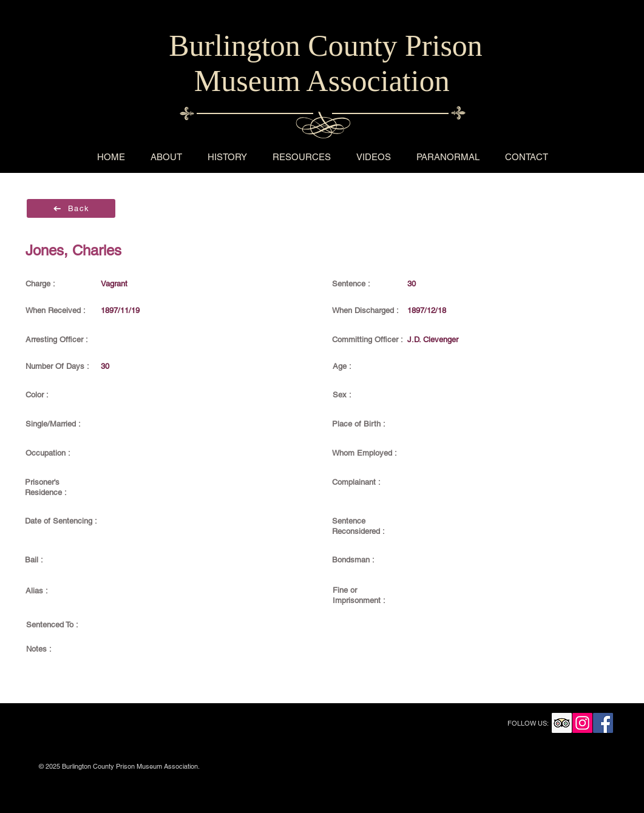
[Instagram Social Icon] (582, 723)
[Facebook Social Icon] (603, 723)
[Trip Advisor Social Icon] (562, 723)
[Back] (71, 208)
